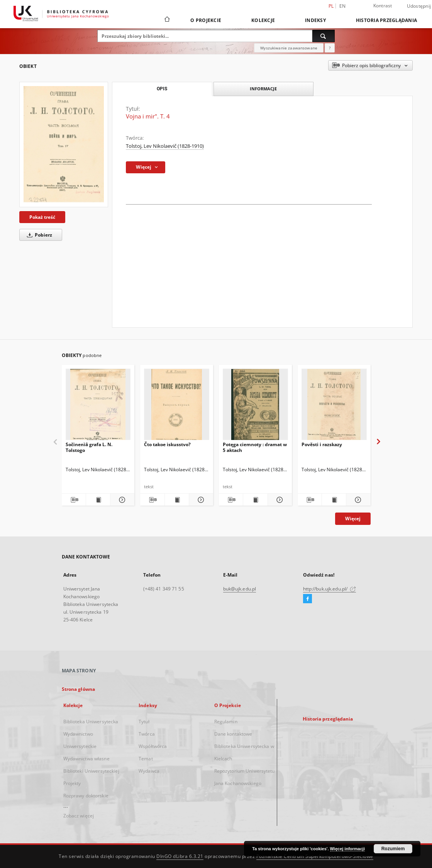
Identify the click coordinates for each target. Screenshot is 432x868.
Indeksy (315, 20)
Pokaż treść (42, 217)
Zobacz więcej (79, 816)
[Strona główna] (167, 20)
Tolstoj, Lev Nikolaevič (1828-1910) (165, 146)
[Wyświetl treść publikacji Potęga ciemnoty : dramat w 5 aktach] (255, 500)
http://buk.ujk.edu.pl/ (330, 589)
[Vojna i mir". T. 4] (64, 144)
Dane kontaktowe (233, 734)
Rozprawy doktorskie (86, 796)
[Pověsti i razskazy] (334, 407)
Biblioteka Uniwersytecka (91, 722)
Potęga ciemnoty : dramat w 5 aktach (255, 447)
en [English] (343, 6)
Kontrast (383, 6)
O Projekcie (206, 20)
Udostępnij (419, 6)
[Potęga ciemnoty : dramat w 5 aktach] (255, 407)
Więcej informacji (347, 849)
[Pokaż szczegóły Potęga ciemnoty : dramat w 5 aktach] (279, 500)
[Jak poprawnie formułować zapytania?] (330, 48)
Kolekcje (263, 20)
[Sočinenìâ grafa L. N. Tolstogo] (98, 407)
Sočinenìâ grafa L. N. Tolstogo (89, 447)
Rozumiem (393, 849)
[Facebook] (307, 599)
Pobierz (38, 235)
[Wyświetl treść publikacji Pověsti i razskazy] (334, 500)
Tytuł (144, 722)
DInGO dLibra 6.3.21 (180, 856)
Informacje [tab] (263, 89)
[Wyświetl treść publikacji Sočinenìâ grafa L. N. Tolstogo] (98, 500)
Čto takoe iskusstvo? (167, 444)
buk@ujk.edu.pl (240, 589)
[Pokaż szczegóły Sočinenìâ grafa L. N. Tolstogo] (121, 500)
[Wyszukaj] (324, 36)
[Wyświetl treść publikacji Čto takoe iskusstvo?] (177, 500)
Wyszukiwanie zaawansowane (289, 48)
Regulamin (226, 722)
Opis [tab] (162, 89)
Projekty (72, 783)
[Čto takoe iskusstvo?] (177, 407)
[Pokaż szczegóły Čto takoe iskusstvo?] (200, 500)
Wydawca (149, 771)
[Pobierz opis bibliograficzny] (74, 500)
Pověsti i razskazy (322, 444)
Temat (146, 759)
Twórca (147, 734)
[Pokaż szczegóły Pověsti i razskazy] (357, 500)
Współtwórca (153, 746)
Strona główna (79, 689)
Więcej (353, 519)
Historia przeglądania (386, 20)
